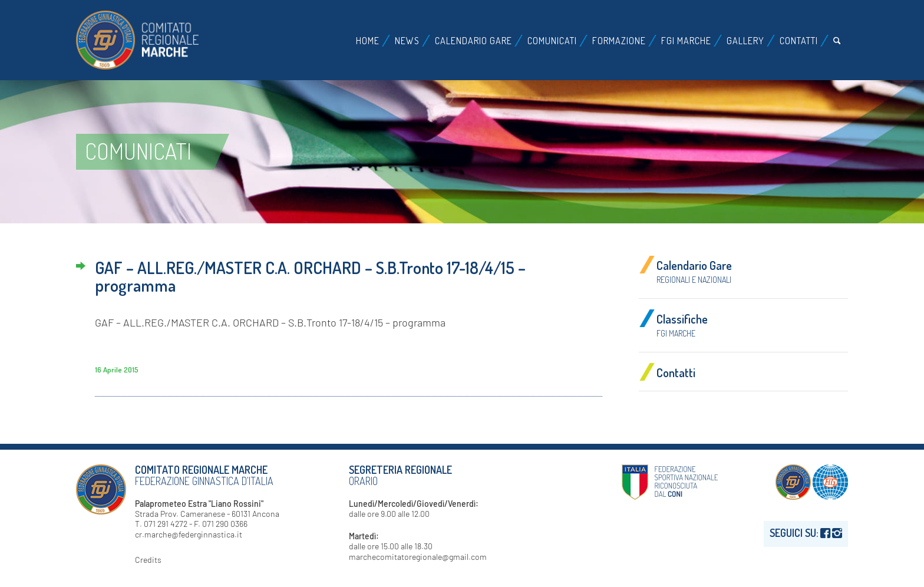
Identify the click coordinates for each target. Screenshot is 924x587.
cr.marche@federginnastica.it (189, 534)
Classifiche (682, 325)
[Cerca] (837, 41)
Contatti (676, 372)
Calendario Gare (694, 271)
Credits (148, 560)
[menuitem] (368, 41)
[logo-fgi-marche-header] (137, 40)
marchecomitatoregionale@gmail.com (418, 557)
